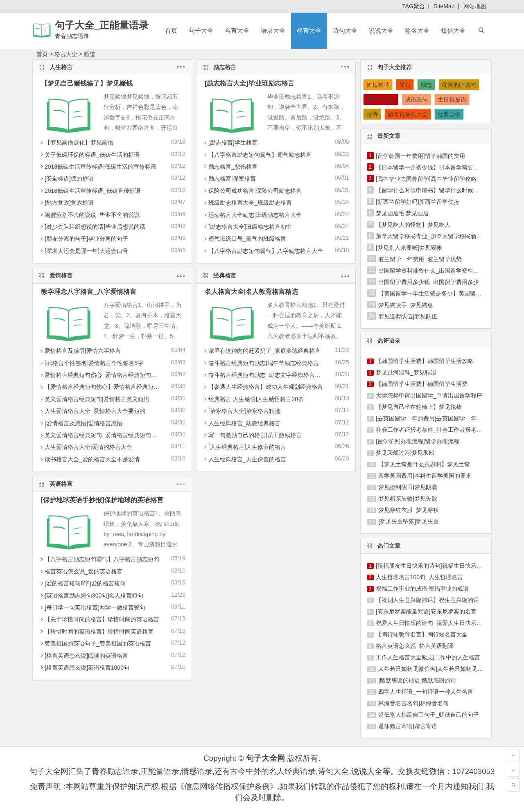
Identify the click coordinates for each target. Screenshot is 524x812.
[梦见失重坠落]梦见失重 (409, 521)
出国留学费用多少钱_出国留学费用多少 (429, 282)
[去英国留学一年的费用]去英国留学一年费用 (432, 418)
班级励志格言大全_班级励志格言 (247, 203)
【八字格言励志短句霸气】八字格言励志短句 (99, 559)
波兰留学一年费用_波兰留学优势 (420, 259)
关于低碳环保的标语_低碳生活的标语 (89, 155)
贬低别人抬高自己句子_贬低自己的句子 (429, 715)
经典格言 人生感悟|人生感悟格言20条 (253, 399)
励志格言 (276, 67)
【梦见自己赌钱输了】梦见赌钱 (87, 83)
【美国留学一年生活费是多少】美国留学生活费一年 (444, 293)
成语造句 (416, 99)
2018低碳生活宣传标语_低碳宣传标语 (90, 191)
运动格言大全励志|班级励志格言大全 (252, 215)
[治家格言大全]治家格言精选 (242, 411)
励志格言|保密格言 (229, 178)
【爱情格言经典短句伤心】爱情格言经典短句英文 (105, 387)
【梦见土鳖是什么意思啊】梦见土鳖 (424, 464)
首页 (171, 30)
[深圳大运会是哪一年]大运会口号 (84, 251)
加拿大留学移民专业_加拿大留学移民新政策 (432, 236)
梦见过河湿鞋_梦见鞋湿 (406, 372)
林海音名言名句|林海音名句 (413, 703)
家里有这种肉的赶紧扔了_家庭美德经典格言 (262, 351)
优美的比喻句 (459, 85)
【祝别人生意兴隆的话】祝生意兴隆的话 (427, 600)
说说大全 (381, 30)
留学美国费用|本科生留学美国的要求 (425, 476)
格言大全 (309, 30)
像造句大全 (381, 99)
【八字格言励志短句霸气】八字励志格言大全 (263, 251)
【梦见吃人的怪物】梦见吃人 (413, 225)
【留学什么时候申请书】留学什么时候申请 (430, 190)
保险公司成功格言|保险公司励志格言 (252, 191)
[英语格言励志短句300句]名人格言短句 (91, 595)
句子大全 (201, 30)
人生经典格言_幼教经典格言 (242, 423)
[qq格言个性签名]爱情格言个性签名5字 (91, 363)
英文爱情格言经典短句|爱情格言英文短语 (94, 399)
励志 (426, 85)
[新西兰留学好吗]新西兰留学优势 (418, 202)
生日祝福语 (452, 99)
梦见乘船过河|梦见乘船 (405, 453)
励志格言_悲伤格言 (230, 167)
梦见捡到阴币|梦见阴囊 (408, 487)
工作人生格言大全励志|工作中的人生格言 (428, 657)
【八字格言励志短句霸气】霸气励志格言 (257, 155)
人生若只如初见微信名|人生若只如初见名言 (434, 669)
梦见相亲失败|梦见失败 (408, 498)
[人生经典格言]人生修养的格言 (244, 447)
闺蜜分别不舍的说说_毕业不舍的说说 (89, 215)
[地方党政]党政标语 (66, 203)
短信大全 (453, 30)
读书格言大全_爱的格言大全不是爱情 (89, 459)
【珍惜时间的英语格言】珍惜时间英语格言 (96, 632)
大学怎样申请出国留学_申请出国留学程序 (429, 395)
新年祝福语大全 (408, 114)
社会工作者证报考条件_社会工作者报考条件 (432, 430)
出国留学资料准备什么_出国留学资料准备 (431, 271)
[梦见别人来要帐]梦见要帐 (409, 248)
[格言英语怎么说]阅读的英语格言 (84, 656)
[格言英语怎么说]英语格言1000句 (84, 668)
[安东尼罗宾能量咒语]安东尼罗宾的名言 (426, 611)
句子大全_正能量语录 (102, 25)
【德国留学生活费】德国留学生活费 (422, 384)
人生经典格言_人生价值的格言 (244, 459)
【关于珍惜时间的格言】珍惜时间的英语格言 (99, 619)
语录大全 (273, 30)
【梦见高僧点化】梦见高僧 (76, 142)
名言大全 (237, 30)
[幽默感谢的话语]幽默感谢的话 (417, 680)
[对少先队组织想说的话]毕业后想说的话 (92, 227)
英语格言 (112, 483)
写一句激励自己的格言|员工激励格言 (252, 435)
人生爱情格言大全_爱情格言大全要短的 (92, 411)
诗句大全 (345, 30)
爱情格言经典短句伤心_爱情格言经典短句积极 (101, 375)
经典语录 (449, 114)
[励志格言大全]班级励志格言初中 (247, 227)
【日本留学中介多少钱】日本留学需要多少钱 (433, 167)
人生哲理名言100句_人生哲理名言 (419, 577)
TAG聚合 (413, 6)
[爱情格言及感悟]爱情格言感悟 (81, 423)
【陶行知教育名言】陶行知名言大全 (422, 634)
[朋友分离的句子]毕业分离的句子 (84, 239)
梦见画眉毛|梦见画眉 (402, 213)
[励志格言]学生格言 (230, 142)
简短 (405, 85)
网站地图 (475, 6)
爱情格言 (112, 275)
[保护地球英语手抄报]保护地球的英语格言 (102, 500)
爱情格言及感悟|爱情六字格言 (80, 351)
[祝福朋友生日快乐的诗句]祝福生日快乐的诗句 (435, 566)
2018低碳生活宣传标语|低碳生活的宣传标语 (98, 167)
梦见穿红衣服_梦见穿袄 (409, 510)
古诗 (372, 114)
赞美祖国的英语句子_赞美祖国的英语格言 (95, 643)
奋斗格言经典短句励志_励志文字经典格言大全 (264, 375)
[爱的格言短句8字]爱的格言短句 (82, 583)
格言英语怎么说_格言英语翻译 (415, 646)
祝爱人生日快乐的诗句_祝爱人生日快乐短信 (432, 623)
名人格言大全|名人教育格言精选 (251, 292)
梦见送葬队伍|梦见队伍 (408, 316)
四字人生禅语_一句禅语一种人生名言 (426, 692)
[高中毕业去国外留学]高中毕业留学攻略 (426, 179)
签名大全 (417, 30)
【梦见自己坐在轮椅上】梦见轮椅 (419, 407)
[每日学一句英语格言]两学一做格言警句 (92, 607)
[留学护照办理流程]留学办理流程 (418, 441)
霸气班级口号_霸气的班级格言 (244, 239)
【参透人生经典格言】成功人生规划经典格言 (263, 387)
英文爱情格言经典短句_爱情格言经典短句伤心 (101, 435)
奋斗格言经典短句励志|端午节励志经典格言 (261, 363)
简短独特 (378, 85)
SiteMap (444, 6)
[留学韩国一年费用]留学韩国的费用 (420, 156)
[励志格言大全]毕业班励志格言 (250, 83)
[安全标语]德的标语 (66, 178)
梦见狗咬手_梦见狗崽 (406, 305)
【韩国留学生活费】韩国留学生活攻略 (425, 361)
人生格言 (112, 67)
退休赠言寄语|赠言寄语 (408, 726)
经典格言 (276, 275)
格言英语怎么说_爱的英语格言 (81, 571)
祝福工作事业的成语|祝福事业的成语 (422, 589)
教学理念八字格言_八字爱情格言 (89, 292)
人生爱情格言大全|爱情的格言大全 (86, 447)
